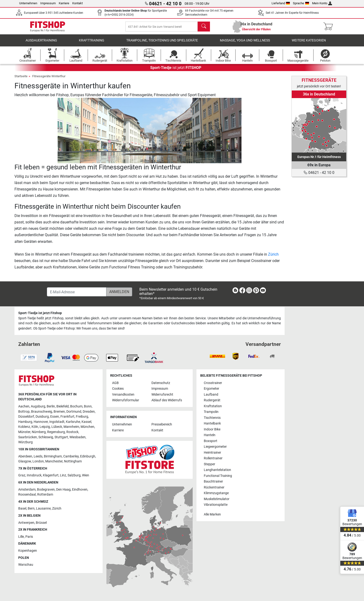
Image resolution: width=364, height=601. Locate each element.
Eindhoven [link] (80, 490)
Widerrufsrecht (162, 395)
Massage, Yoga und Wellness (245, 44)
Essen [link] (55, 417)
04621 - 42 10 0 (319, 173)
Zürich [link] (57, 509)
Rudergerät (212, 400)
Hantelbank (212, 424)
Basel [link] (22, 509)
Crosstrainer (213, 383)
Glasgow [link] (25, 462)
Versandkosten (123, 395)
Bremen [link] (59, 412)
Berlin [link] (51, 406)
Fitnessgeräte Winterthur (49, 79)
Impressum (48, 3)
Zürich (273, 258)
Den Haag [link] (63, 490)
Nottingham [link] (73, 462)
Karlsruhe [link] (73, 422)
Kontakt (77, 3)
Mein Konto (322, 3)
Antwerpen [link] (26, 523)
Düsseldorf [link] (26, 417)
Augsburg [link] (38, 406)
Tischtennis (212, 418)
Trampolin (211, 412)
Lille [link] (21, 537)
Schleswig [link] (46, 437)
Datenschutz (161, 383)
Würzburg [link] (25, 442)
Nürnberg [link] (39, 432)
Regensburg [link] (56, 432)
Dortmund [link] (74, 412)
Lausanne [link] (43, 509)
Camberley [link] (71, 456)
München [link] (87, 427)
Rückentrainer (214, 487)
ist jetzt (176, 71)
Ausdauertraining (41, 44)
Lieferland (281, 3)
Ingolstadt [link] (57, 422)
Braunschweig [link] (42, 412)
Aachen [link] (24, 406)
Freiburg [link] (82, 417)
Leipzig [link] (45, 427)
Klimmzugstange (216, 493)
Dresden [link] (89, 412)
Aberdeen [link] (25, 456)
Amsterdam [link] (27, 490)
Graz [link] (22, 476)
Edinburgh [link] (88, 456)
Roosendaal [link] (27, 495)
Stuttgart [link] (61, 437)
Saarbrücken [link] (28, 437)
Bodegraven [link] (46, 490)
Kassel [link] (86, 422)
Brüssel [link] (41, 523)
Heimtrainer (212, 453)
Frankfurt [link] (67, 417)
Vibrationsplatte (216, 505)
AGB (115, 383)
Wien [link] (86, 476)
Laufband (211, 395)
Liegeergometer (215, 447)
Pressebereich (162, 425)
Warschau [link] (26, 565)
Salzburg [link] (74, 476)
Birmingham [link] (53, 456)
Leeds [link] (38, 456)
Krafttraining (92, 44)
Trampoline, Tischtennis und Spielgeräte (162, 44)
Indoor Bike (212, 429)
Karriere (64, 3)
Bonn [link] (88, 406)
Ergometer (212, 389)
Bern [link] (31, 509)
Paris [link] (29, 537)
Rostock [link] (72, 432)
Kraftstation (213, 406)
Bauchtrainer (213, 482)
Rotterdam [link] (45, 495)
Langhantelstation (217, 470)
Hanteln (210, 435)
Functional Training (218, 476)
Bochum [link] (76, 406)
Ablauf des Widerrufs (167, 400)
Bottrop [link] (24, 412)
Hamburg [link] (25, 422)
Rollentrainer (213, 459)
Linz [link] (63, 476)
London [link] (38, 462)
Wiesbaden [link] (77, 437)
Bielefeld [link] (63, 406)
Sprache (301, 3)
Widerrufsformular (126, 400)
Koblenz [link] (24, 427)
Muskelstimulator (217, 499)
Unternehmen (28, 3)
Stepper (209, 464)
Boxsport (211, 441)
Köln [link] (35, 427)
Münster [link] (24, 432)
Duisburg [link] (42, 417)
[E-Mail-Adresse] (77, 292)
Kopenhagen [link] (28, 551)
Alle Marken (212, 514)
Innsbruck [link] (34, 476)
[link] (319, 125)
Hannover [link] (41, 422)
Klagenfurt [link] (51, 476)
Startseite (21, 79)
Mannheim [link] (71, 427)
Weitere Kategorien (309, 44)
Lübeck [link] (57, 427)
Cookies (118, 389)
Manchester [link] (54, 462)
